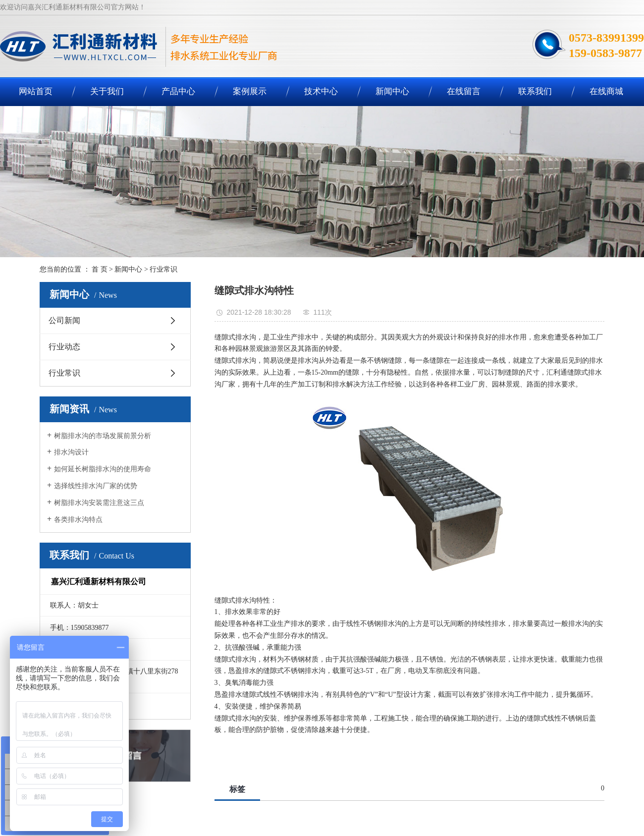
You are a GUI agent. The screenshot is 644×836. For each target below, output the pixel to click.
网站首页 (36, 91)
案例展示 (250, 91)
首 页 (100, 269)
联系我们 (535, 91)
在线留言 (464, 91)
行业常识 (163, 269)
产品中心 (178, 91)
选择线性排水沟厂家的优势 (96, 486)
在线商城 (606, 91)
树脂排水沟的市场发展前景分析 (103, 436)
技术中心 (321, 91)
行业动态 (64, 347)
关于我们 (107, 91)
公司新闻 (64, 320)
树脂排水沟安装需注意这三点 (99, 503)
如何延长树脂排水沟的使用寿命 (103, 469)
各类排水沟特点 (78, 520)
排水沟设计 (71, 452)
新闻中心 (392, 91)
